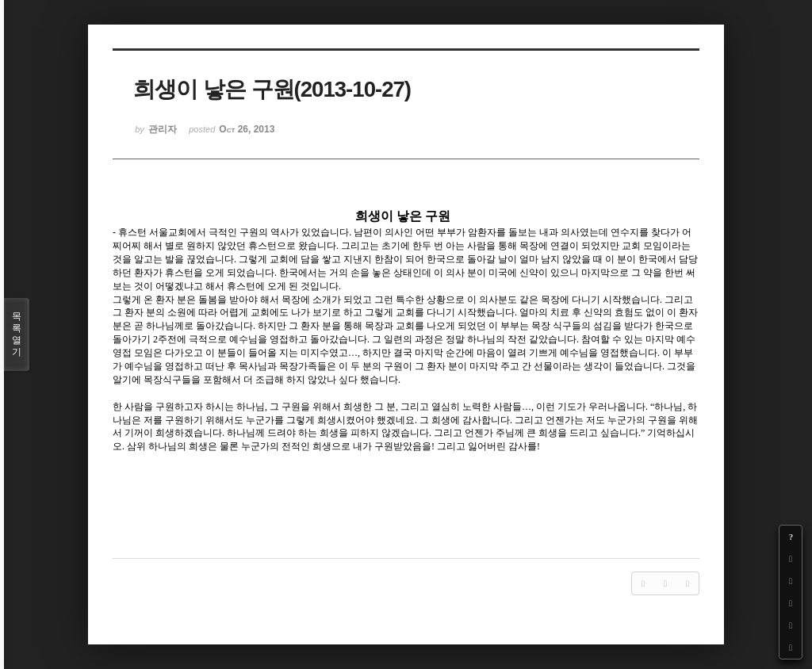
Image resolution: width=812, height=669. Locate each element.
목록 (17, 334)
